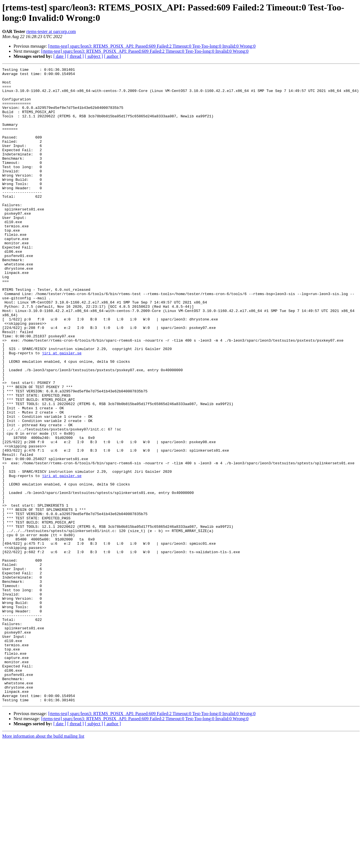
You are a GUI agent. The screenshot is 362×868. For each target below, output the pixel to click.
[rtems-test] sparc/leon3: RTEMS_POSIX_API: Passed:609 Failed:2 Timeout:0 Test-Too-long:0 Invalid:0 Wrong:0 (152, 46)
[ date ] (60, 56)
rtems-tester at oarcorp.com (51, 31)
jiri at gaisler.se (62, 410)
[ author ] (113, 56)
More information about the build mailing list (43, 863)
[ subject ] (94, 56)
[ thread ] (75, 56)
